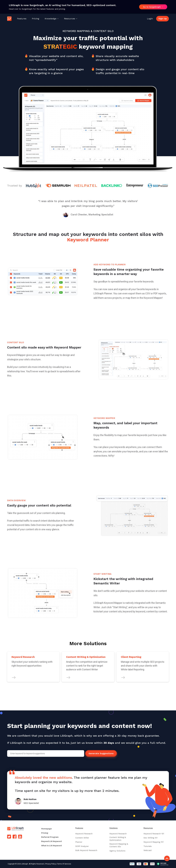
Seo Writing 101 (150, 838)
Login (150, 19)
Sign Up (163, 19)
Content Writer (82, 838)
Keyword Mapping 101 (154, 842)
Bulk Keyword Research (86, 850)
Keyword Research (84, 834)
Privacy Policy (51, 864)
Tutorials (148, 846)
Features (22, 19)
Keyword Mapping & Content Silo (119, 845)
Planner (79, 842)
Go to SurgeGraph (153, 7)
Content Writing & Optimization (118, 839)
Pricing (36, 19)
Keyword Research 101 (154, 834)
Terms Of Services (64, 864)
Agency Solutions (117, 851)
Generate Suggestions (101, 753)
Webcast (148, 850)
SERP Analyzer (82, 846)
